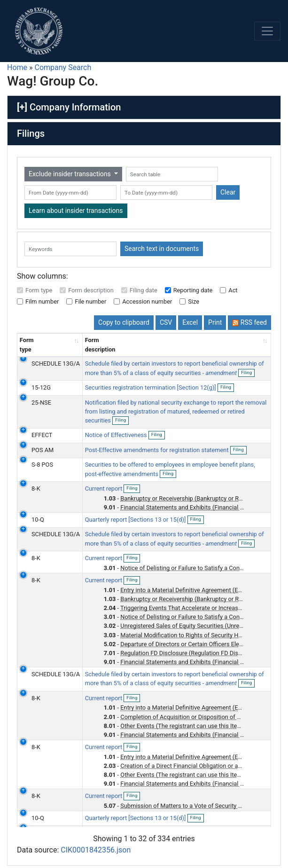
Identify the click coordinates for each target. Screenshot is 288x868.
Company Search (63, 67)
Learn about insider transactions (76, 211)
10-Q (38, 520)
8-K (36, 489)
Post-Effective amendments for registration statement (158, 450)
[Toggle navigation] (267, 31)
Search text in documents (162, 249)
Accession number (147, 301)
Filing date (144, 290)
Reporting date (193, 290)
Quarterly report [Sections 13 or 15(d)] (136, 520)
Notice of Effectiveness (117, 435)
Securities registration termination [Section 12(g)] (151, 387)
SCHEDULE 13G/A (56, 364)
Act (233, 290)
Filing (248, 373)
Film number (42, 301)
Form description (91, 290)
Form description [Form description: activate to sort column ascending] (100, 344)
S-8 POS (42, 465)
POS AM (43, 450)
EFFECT (42, 435)
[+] (22, 107)
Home (17, 67)
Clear (228, 192)
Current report (105, 489)
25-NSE (41, 403)
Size (194, 301)
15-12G (41, 387)
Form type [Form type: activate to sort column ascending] (27, 344)
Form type (39, 290)
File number (90, 301)
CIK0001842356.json (96, 850)
